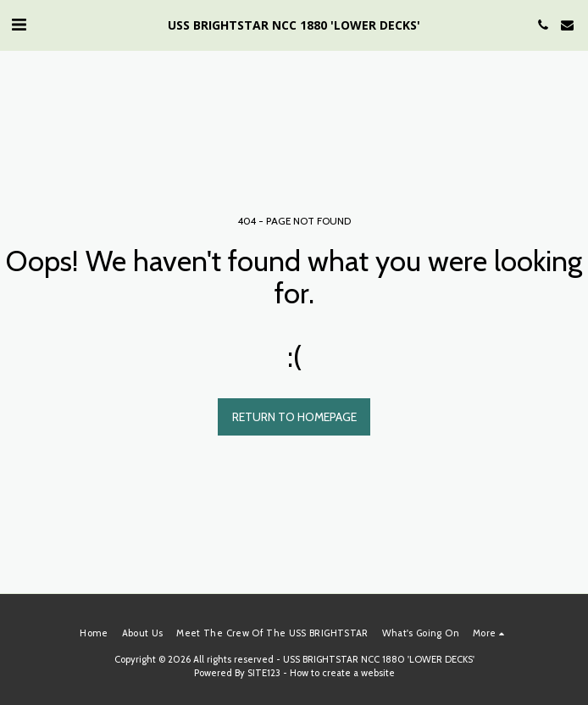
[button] (19, 25)
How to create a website (342, 673)
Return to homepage (294, 417)
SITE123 (264, 673)
